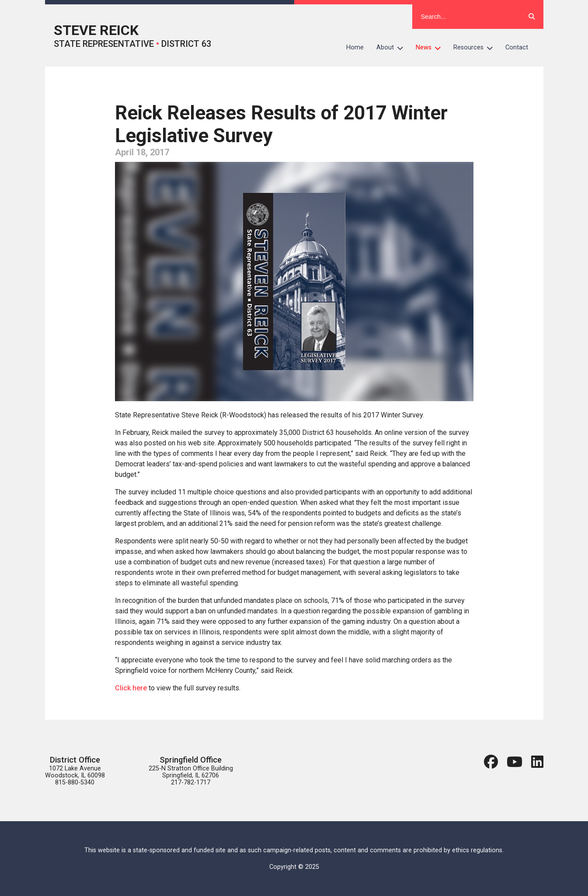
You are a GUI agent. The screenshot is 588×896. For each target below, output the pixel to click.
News (431, 48)
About (393, 48)
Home (355, 47)
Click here (131, 688)
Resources (476, 48)
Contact (517, 47)
